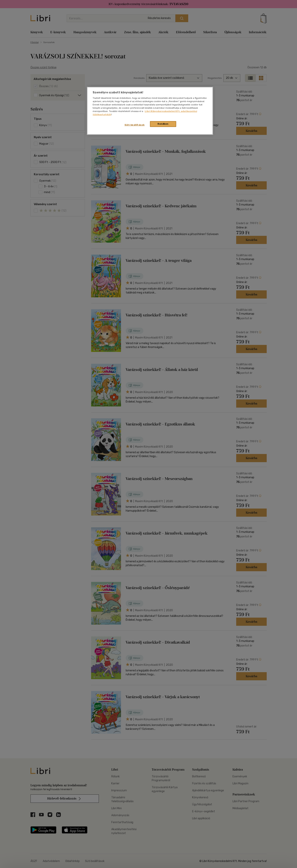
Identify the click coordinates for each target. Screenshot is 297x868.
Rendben (163, 124)
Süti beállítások (135, 125)
